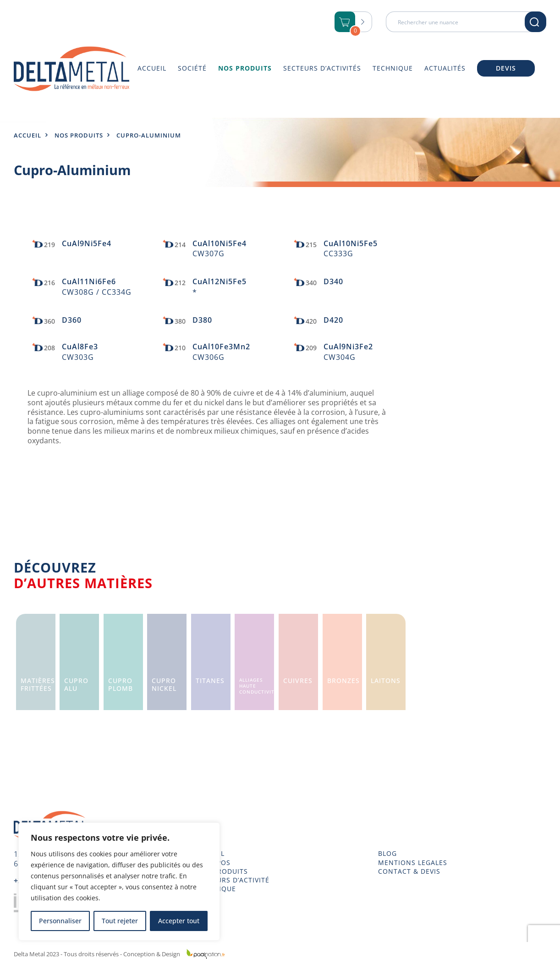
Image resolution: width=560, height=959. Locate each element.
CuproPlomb (121, 684)
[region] (119, 882)
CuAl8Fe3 (80, 347)
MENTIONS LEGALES (413, 863)
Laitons (386, 681)
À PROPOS (213, 863)
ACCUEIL (210, 854)
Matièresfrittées (38, 684)
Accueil (27, 135)
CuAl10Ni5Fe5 (351, 243)
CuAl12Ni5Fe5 (220, 281)
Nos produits (79, 135)
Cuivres (298, 681)
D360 (72, 320)
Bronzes (343, 681)
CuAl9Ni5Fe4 (87, 243)
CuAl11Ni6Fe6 (89, 281)
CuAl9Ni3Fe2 (348, 347)
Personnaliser (60, 921)
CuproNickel (164, 684)
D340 (333, 281)
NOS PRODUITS (222, 871)
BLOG (387, 854)
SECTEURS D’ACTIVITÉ (233, 880)
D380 (202, 320)
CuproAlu (76, 684)
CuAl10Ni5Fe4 (220, 243)
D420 (333, 320)
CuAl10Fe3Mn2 (221, 347)
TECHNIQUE (216, 889)
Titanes (210, 681)
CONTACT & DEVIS (409, 871)
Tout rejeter (120, 921)
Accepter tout (179, 921)
